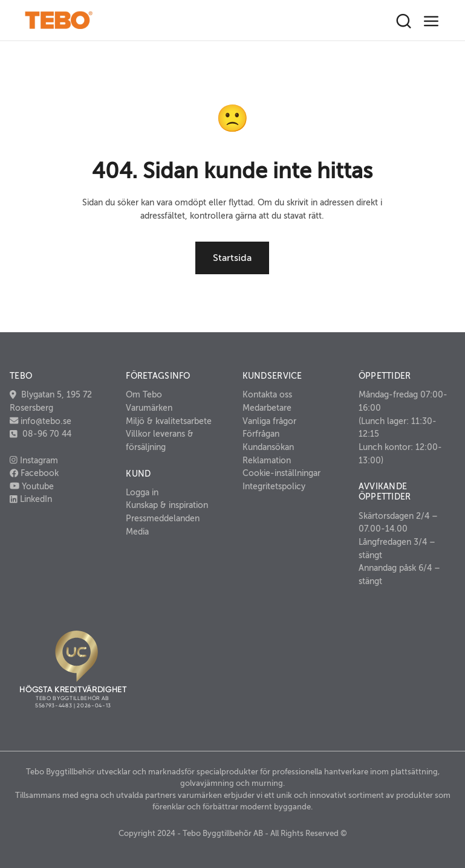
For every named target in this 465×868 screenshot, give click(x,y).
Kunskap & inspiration (167, 505)
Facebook (34, 473)
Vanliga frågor (269, 421)
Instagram (34, 460)
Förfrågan (261, 434)
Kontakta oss (267, 394)
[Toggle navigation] (431, 21)
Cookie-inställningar (281, 473)
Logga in (142, 492)
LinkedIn (31, 499)
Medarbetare (267, 408)
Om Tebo (144, 394)
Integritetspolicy (274, 486)
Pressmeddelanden (163, 518)
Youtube (32, 486)
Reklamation (267, 460)
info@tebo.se (45, 421)
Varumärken (149, 408)
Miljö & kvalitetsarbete (169, 421)
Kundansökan (268, 447)
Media (137, 532)
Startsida (232, 258)
